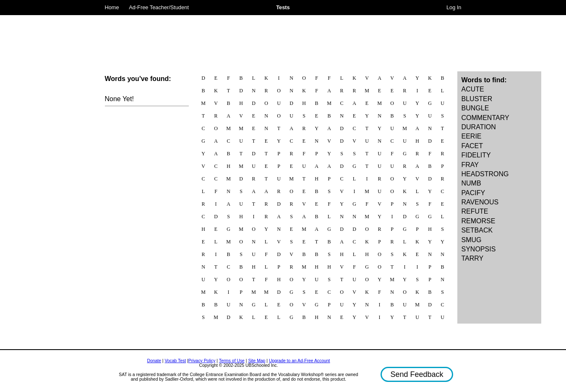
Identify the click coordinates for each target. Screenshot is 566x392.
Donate (154, 361)
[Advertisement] (283, 36)
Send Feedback (417, 374)
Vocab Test (175, 361)
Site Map (257, 361)
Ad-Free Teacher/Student (159, 7)
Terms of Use (232, 361)
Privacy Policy (202, 361)
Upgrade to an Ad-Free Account (300, 361)
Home (112, 7)
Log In (454, 7)
